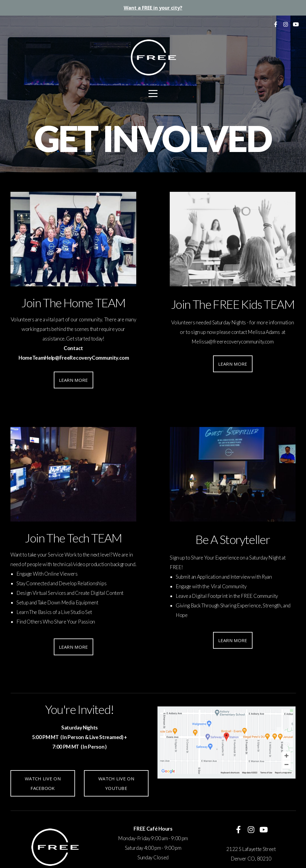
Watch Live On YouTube (116, 783)
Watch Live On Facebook (43, 783)
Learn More (74, 380)
